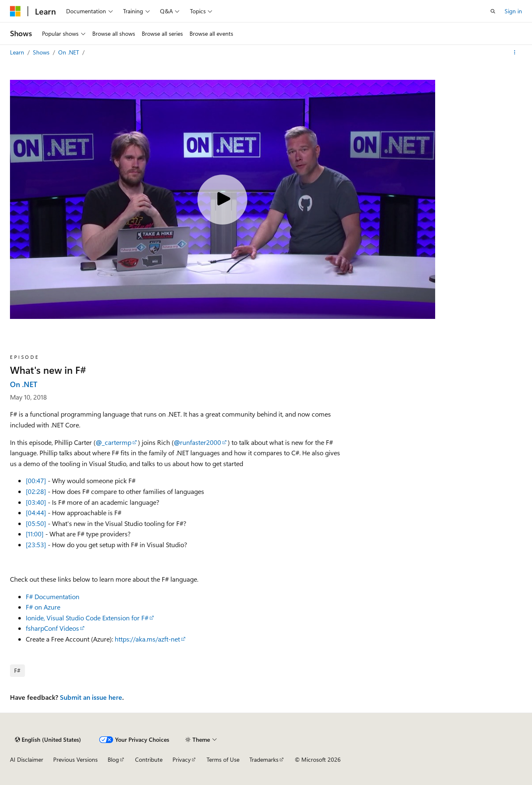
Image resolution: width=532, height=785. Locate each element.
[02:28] (36, 491)
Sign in (513, 11)
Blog (113, 759)
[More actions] (515, 52)
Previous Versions (75, 759)
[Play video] (222, 200)
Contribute (149, 759)
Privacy (182, 759)
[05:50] (36, 523)
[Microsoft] (15, 11)
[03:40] (36, 502)
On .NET (69, 52)
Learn (18, 52)
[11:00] (35, 534)
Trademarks (264, 759)
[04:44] (36, 512)
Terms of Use (223, 759)
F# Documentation (53, 596)
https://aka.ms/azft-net (147, 639)
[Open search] (493, 11)
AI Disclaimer (27, 759)
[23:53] (36, 544)
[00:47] (36, 480)
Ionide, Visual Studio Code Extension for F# (87, 618)
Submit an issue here (91, 697)
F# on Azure (43, 607)
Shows (42, 52)
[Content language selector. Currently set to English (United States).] (48, 740)
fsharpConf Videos (52, 628)
